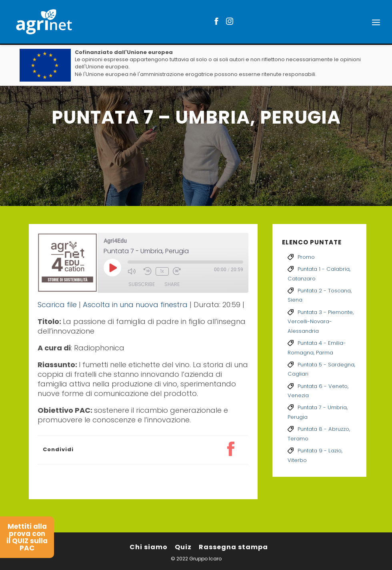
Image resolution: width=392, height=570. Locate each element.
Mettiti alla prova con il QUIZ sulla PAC (27, 537)
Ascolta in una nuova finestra (135, 305)
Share (172, 284)
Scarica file (57, 305)
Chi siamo (149, 547)
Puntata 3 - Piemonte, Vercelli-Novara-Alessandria (321, 322)
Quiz (183, 547)
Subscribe (142, 284)
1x (162, 271)
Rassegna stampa (233, 547)
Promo (306, 257)
